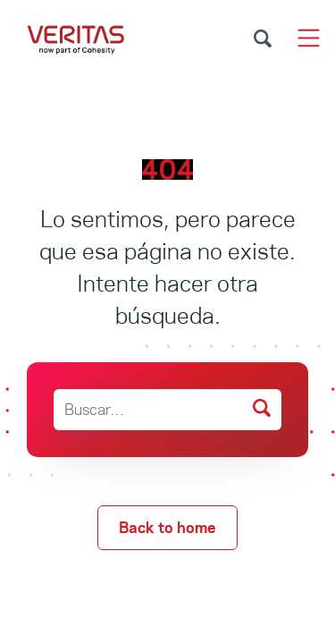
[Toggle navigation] (309, 38)
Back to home (167, 528)
